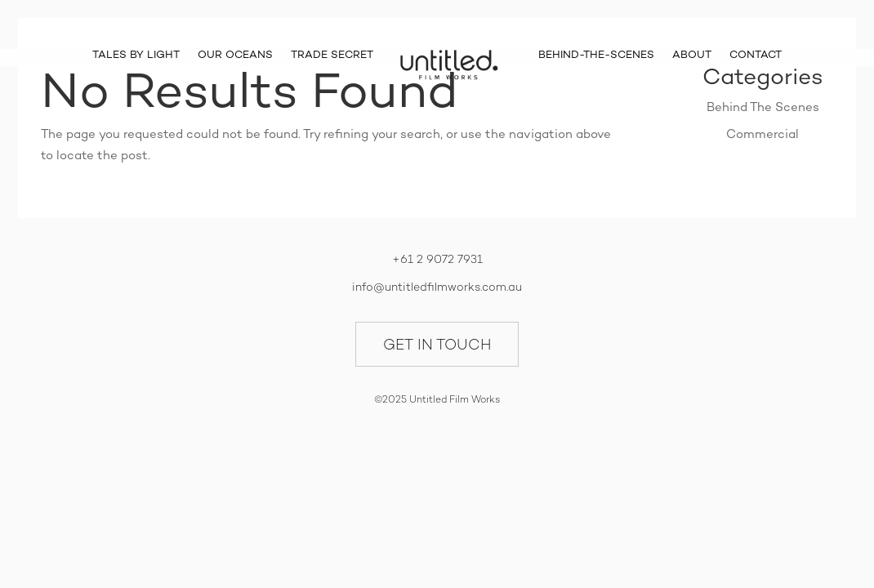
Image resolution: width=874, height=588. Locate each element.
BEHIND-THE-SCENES (596, 55)
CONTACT (756, 55)
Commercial (763, 134)
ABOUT (692, 55)
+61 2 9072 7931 (437, 259)
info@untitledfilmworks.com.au (437, 287)
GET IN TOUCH (437, 344)
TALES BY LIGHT (136, 55)
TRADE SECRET (332, 55)
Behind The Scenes (763, 107)
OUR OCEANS (235, 55)
